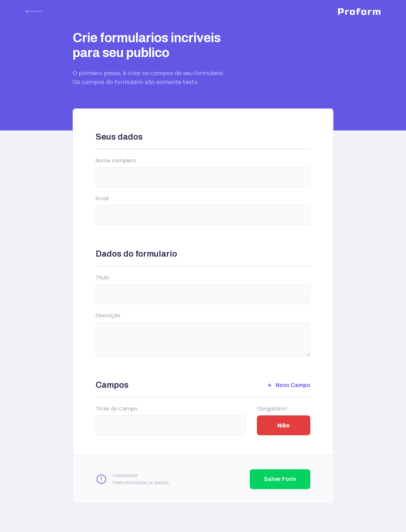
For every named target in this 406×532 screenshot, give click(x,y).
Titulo (103, 278)
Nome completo (116, 161)
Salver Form (280, 479)
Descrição (108, 315)
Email (102, 198)
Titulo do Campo (117, 409)
